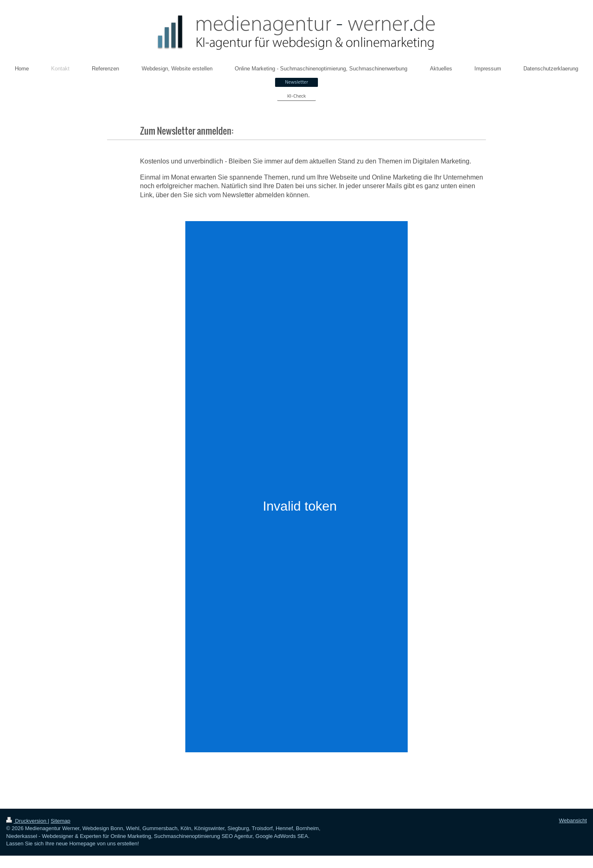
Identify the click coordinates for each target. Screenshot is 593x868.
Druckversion (27, 821)
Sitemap (61, 821)
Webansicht (573, 820)
